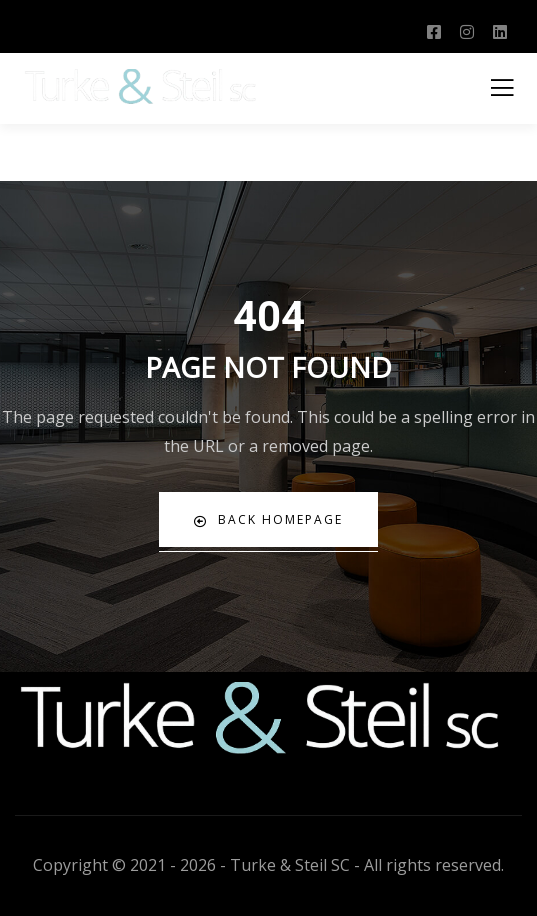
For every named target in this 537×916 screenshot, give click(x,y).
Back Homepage (268, 519)
